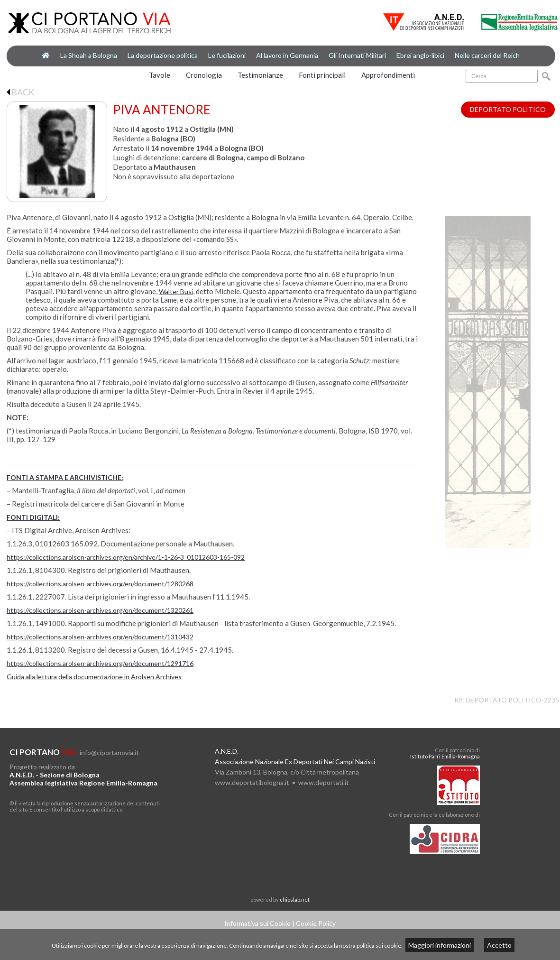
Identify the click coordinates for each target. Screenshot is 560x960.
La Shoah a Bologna (89, 55)
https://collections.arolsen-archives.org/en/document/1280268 (100, 584)
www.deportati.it (324, 782)
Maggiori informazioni (440, 945)
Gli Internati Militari (357, 55)
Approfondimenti (388, 75)
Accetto (499, 945)
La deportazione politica (163, 55)
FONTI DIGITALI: (33, 517)
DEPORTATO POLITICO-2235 (512, 700)
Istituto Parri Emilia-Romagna (445, 756)
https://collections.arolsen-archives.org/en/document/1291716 (100, 663)
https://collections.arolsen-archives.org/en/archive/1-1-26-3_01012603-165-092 (126, 557)
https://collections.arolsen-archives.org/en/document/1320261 (100, 610)
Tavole (160, 75)
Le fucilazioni (227, 55)
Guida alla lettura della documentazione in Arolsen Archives (94, 677)
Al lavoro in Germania (287, 55)
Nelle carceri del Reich (487, 55)
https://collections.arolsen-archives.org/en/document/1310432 (100, 637)
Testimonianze (260, 75)
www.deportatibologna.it (252, 782)
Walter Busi (176, 291)
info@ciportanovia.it (109, 752)
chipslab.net (295, 900)
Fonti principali (322, 75)
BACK (20, 92)
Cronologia (204, 75)
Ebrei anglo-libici (420, 55)
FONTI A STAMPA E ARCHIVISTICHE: (65, 477)
